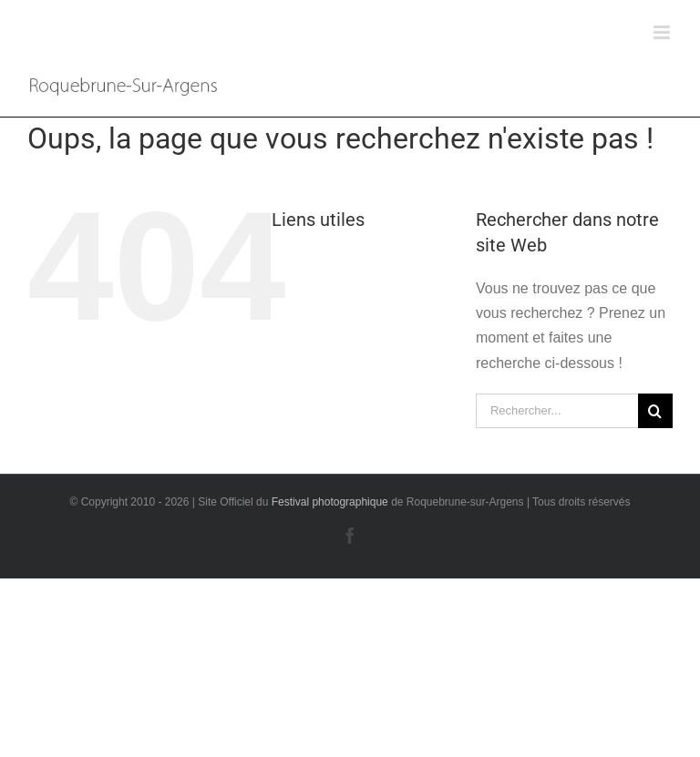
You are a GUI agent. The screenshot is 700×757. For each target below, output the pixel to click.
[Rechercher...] (557, 411)
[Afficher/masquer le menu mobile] (663, 32)
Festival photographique (331, 502)
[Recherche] (655, 411)
